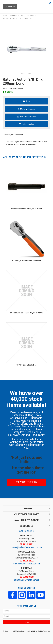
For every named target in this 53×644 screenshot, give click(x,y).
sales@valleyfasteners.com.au (27, 547)
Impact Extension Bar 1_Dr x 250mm (27, 209)
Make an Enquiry (28, 109)
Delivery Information (13, 135)
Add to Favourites (28, 117)
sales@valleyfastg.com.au (26, 580)
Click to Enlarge (27, 74)
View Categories (27, 482)
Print (28, 101)
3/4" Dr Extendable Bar (26, 365)
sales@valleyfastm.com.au (26, 564)
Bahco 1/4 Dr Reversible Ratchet (26, 261)
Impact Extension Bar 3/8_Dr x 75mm (26, 313)
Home (5, 16)
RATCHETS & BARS (27, 16)
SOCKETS (14, 16)
